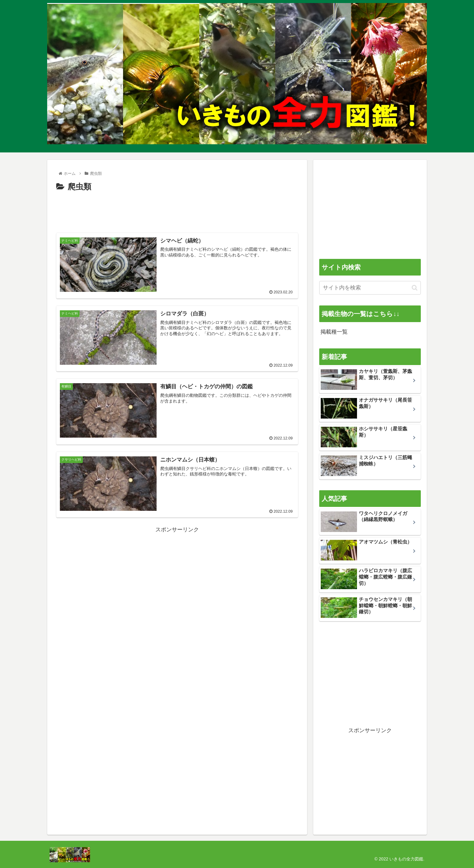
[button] (415, 288)
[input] (370, 288)
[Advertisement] (177, 210)
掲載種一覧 (334, 332)
